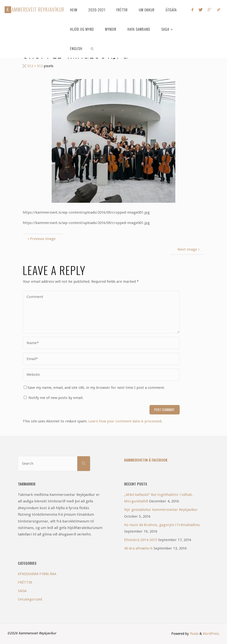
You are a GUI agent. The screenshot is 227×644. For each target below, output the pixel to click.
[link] (92, 48)
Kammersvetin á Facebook (146, 460)
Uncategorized (30, 599)
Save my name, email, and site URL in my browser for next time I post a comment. (94, 388)
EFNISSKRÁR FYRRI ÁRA (37, 574)
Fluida (194, 634)
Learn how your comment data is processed (125, 421)
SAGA (22, 591)
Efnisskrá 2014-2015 (141, 540)
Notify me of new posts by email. (56, 398)
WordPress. (211, 634)
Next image (189, 249)
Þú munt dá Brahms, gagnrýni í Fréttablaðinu (162, 525)
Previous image (41, 239)
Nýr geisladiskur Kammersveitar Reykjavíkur (161, 510)
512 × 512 (35, 66)
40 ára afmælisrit (138, 548)
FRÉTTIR (25, 582)
